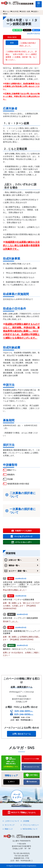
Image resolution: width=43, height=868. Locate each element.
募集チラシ (12, 470)
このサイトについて (12, 821)
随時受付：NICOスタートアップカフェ (19, 649)
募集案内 (11, 475)
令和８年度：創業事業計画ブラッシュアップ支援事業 (21, 632)
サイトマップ (10, 825)
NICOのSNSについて (30, 829)
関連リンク (9, 829)
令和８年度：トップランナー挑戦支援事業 (20, 618)
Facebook (32, 782)
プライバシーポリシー (31, 825)
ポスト (11, 782)
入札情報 (26, 821)
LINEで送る (32, 775)
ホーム (7, 11)
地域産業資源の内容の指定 (18, 484)
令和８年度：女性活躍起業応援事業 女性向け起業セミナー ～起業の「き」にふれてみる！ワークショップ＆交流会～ (21, 584)
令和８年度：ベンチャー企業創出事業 (19, 600)
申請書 (10, 479)
